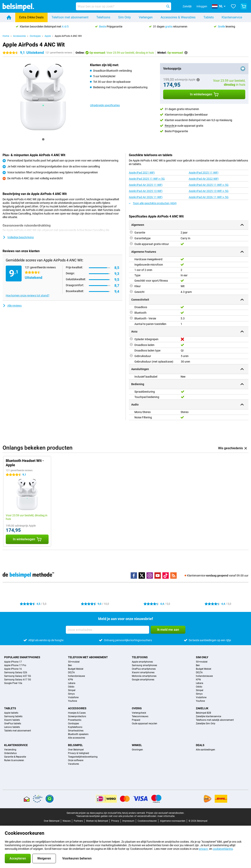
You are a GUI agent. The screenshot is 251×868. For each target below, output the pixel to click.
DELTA (71, 672)
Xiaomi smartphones (143, 672)
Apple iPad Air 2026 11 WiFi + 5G (209, 197)
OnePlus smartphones (144, 669)
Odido (71, 687)
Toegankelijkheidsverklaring (83, 757)
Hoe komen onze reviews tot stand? (28, 295)
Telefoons (103, 17)
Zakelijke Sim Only (206, 724)
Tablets (209, 17)
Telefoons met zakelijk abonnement (215, 720)
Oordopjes (35, 36)
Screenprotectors (77, 716)
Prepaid (136, 720)
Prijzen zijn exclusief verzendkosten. (165, 813)
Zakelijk (202, 708)
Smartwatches (76, 731)
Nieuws (67, 821)
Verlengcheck (139, 713)
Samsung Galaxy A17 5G (18, 680)
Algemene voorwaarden (173, 821)
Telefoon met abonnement (70, 17)
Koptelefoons (75, 727)
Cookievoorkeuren (147, 821)
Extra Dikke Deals (31, 17)
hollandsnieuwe (76, 676)
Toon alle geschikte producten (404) (153, 203)
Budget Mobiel (76, 669)
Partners (78, 821)
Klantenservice (232, 17)
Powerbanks (75, 720)
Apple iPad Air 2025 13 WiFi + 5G (209, 191)
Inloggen (202, 6)
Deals (200, 745)
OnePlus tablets (13, 724)
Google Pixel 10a (13, 683)
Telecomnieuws (140, 716)
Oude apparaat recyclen (145, 724)
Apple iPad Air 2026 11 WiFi (146, 197)
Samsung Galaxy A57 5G (18, 676)
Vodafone (73, 697)
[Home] (9, 17)
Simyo (71, 694)
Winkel (137, 745)
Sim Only (125, 17)
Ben (70, 665)
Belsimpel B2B (203, 713)
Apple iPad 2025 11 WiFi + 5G (147, 179)
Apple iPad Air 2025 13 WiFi (146, 191)
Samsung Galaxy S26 (16, 672)
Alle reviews (12, 306)
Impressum (128, 821)
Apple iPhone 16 (13, 669)
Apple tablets (11, 713)
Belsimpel (75, 745)
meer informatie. (166, 816)
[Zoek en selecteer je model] (124, 6)
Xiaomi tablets (12, 720)
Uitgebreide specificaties (105, 105)
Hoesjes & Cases (77, 713)
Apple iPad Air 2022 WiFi (204, 179)
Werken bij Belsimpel (97, 821)
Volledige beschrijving (18, 237)
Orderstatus (10, 753)
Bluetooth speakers (78, 734)
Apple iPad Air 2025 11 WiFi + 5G (209, 185)
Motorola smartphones (144, 676)
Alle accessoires (77, 738)
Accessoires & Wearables (178, 17)
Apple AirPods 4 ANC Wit (68, 36)
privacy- (204, 849)
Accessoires (19, 36)
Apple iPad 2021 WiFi (142, 173)
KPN (70, 680)
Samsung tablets (13, 716)
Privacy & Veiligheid (79, 753)
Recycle (169, 126)
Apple (48, 36)
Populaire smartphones (22, 657)
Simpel (72, 690)
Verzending (10, 750)
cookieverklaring (223, 849)
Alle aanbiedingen (205, 750)
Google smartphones (143, 680)
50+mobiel (74, 662)
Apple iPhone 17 (13, 662)
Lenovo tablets (12, 727)
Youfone (72, 701)
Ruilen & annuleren (14, 760)
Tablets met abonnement (18, 731)
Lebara (72, 683)
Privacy (115, 821)
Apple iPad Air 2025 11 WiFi (146, 185)
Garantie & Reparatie (15, 757)
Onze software (76, 760)
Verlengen (146, 17)
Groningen (137, 750)
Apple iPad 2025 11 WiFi (204, 173)
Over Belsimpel (76, 750)
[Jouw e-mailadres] (107, 630)
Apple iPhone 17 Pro (15, 665)
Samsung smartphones (144, 665)
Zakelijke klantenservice (208, 716)
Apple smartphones (142, 662)
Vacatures (73, 764)
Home (6, 36)
